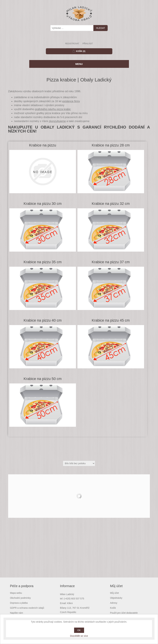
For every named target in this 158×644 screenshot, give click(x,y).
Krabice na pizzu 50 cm (43, 379)
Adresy (114, 603)
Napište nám (17, 613)
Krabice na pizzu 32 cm (111, 204)
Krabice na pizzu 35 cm (43, 262)
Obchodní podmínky (20, 598)
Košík (113, 608)
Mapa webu (16, 593)
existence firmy (71, 101)
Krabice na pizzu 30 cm (43, 204)
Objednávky (116, 598)
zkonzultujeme (57, 121)
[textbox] (72, 28)
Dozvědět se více (79, 636)
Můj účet (114, 593)
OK (79, 630)
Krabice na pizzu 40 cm (43, 320)
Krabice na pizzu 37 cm (111, 262)
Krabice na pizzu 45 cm (111, 320)
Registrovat (72, 44)
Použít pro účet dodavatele (124, 613)
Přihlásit (88, 44)
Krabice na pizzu (43, 145)
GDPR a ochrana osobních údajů (27, 608)
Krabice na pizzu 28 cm (111, 145)
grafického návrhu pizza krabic (53, 109)
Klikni (70, 603)
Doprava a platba (19, 603)
